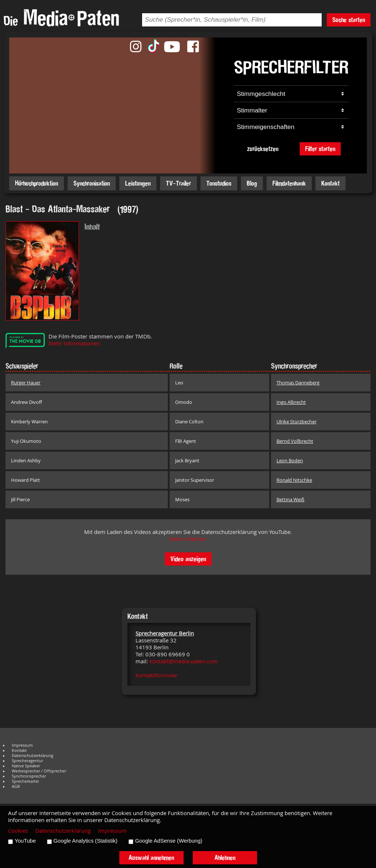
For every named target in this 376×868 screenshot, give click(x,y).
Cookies (18, 831)
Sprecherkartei (25, 781)
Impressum (22, 745)
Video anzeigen (188, 559)
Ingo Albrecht (291, 402)
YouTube (25, 841)
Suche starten (349, 20)
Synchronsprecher (29, 776)
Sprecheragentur (27, 761)
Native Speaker (26, 766)
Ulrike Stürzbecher (297, 422)
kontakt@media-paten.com (184, 661)
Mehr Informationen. (75, 343)
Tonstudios (219, 183)
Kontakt (330, 183)
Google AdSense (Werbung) (169, 841)
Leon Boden (290, 460)
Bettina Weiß (290, 499)
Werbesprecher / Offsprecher (39, 771)
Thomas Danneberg (298, 383)
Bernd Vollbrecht (295, 441)
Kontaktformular (156, 675)
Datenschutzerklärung (32, 756)
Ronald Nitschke (294, 480)
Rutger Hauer (26, 383)
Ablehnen (225, 858)
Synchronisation (92, 183)
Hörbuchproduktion (37, 183)
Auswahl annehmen (151, 858)
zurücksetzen (263, 149)
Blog (252, 183)
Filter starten (320, 149)
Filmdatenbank (289, 183)
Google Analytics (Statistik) (86, 841)
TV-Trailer (178, 183)
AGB (16, 786)
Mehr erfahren (188, 539)
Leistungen (138, 183)
